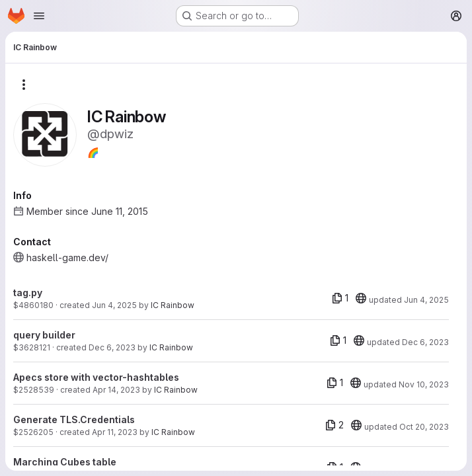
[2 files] (334, 425)
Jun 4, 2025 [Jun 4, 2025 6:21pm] (114, 305)
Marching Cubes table (65, 462)
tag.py (28, 293)
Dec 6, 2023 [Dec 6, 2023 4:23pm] (112, 347)
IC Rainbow (173, 305)
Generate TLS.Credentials (74, 419)
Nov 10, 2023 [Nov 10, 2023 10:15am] (424, 384)
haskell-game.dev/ (67, 258)
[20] (361, 298)
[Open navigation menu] (39, 16)
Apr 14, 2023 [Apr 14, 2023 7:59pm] (116, 390)
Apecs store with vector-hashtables (96, 377)
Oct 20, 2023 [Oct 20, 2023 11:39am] (424, 427)
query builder (44, 335)
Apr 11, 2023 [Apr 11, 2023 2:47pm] (115, 432)
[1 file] (340, 298)
